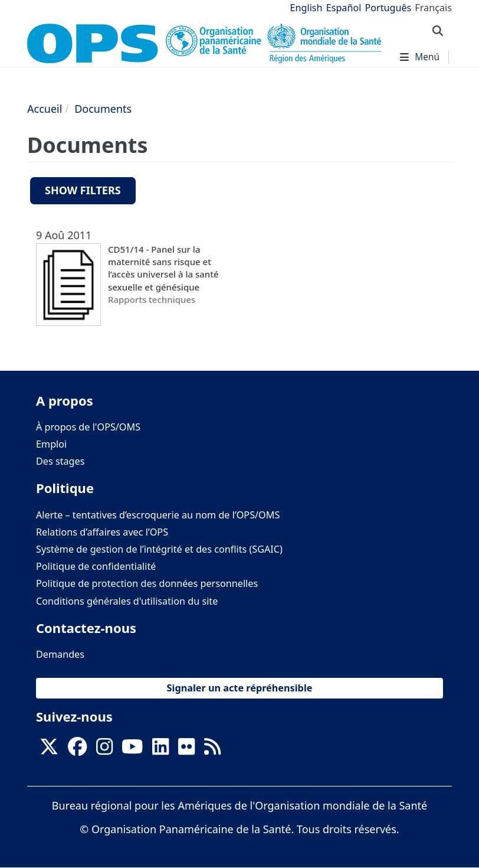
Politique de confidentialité (96, 566)
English (306, 8)
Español (344, 8)
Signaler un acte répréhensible (240, 688)
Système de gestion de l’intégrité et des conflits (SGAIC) (159, 549)
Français (433, 8)
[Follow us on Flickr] (186, 750)
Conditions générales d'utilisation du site (127, 601)
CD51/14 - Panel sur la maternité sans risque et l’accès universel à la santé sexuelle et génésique (163, 268)
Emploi (51, 444)
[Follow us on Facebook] (77, 750)
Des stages (60, 461)
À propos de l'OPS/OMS (88, 427)
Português (388, 8)
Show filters (83, 190)
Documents (103, 109)
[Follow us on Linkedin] (160, 750)
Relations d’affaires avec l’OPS (102, 532)
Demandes (60, 654)
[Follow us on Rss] (212, 750)
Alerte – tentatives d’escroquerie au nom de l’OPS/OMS (158, 515)
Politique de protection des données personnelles (147, 583)
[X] (49, 750)
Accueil (45, 109)
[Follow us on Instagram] (104, 750)
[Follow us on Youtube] (132, 750)
